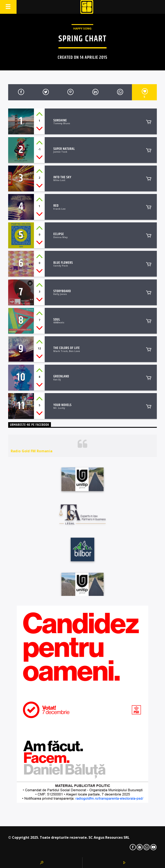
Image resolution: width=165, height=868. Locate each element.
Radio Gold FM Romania (32, 451)
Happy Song (82, 28)
